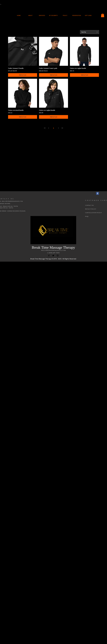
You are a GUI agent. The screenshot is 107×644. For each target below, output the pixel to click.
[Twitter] (53, 256)
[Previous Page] (49, 128)
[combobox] (90, 32)
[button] (103, 15)
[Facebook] (49, 256)
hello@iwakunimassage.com (53, 250)
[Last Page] (62, 128)
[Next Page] (58, 128)
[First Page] (45, 128)
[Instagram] (58, 256)
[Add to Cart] (23, 75)
